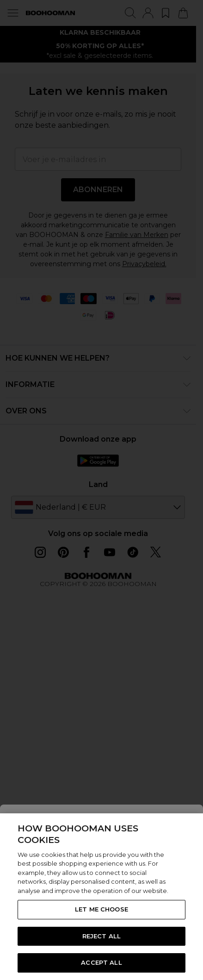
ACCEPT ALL (101, 962)
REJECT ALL (101, 936)
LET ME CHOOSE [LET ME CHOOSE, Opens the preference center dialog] (101, 909)
